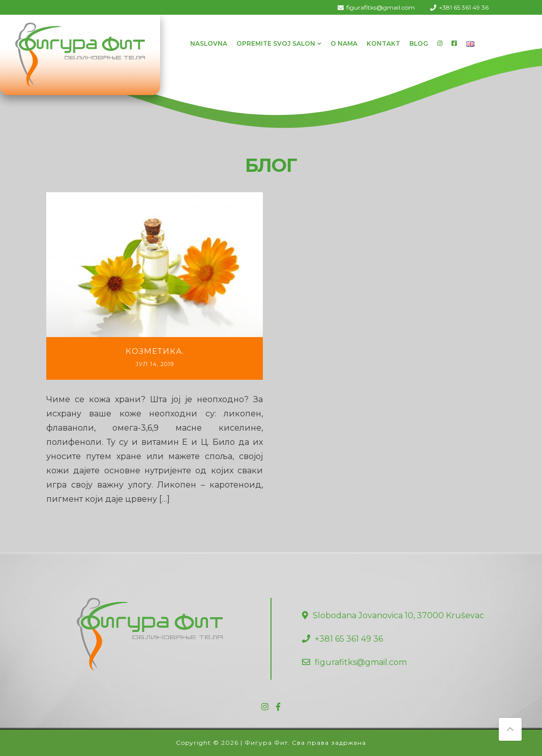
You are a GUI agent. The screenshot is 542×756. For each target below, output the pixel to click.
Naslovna (209, 43)
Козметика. (155, 351)
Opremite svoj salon (276, 43)
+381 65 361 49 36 (464, 7)
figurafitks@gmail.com (381, 7)
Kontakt (383, 43)
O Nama (344, 43)
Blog (419, 43)
